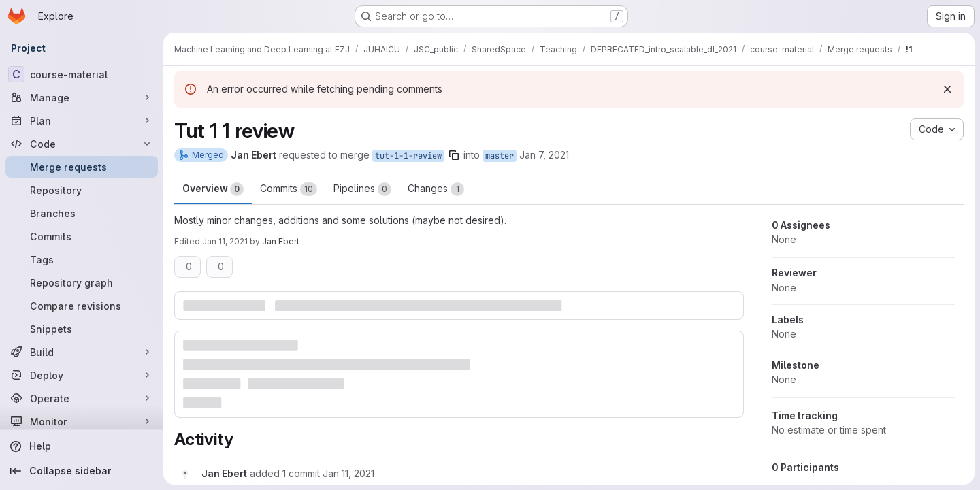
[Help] (82, 446)
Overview (213, 189)
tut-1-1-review (408, 156)
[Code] (82, 144)
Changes (436, 189)
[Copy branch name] (454, 155)
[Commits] (82, 236)
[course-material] (82, 74)
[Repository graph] (82, 282)
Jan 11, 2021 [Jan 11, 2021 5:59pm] (225, 241)
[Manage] (82, 97)
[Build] (82, 352)
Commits (289, 189)
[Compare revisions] (82, 306)
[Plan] (82, 120)
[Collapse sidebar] (82, 471)
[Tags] (82, 259)
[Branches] (82, 213)
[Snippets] (82, 329)
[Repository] (82, 190)
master (500, 156)
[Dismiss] (947, 89)
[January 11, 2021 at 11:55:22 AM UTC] (348, 473)
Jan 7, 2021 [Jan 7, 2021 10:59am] (544, 155)
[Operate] (82, 398)
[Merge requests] (82, 167)
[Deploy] (82, 375)
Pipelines (362, 189)
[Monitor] (82, 421)
